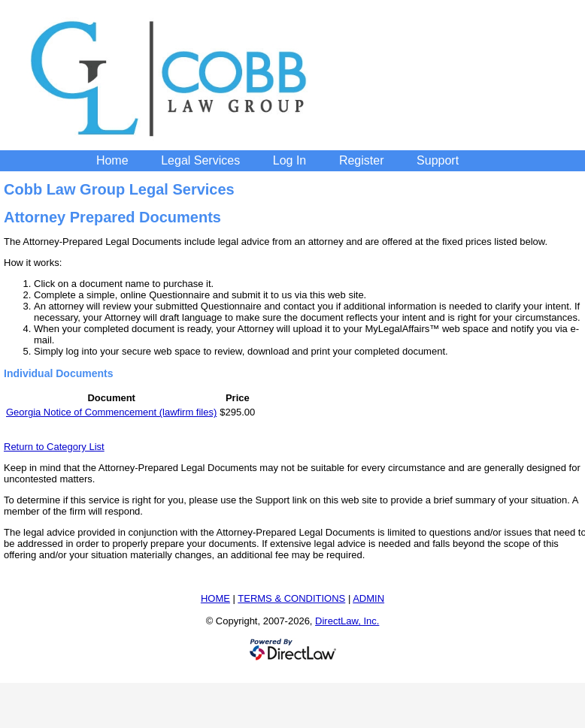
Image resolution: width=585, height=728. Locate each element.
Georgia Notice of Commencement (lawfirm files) (111, 412)
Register (362, 160)
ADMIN (368, 598)
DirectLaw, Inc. (347, 621)
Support (438, 160)
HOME (215, 598)
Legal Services (200, 160)
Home (112, 160)
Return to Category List (54, 447)
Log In (289, 160)
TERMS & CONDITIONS (291, 598)
